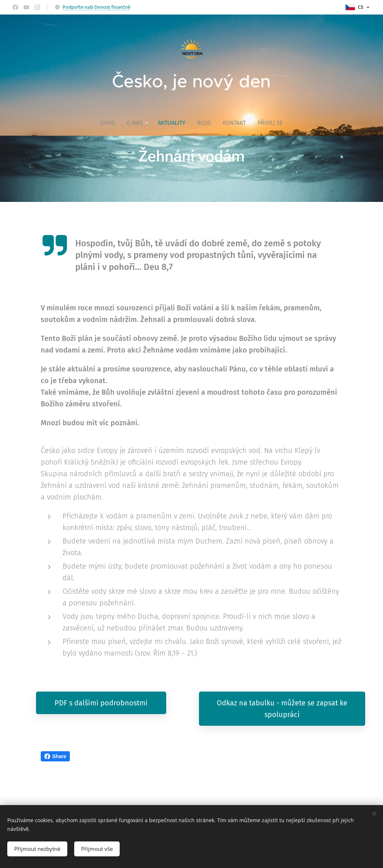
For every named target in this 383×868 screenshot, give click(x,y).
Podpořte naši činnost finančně (96, 7)
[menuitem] (110, 123)
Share (55, 756)
